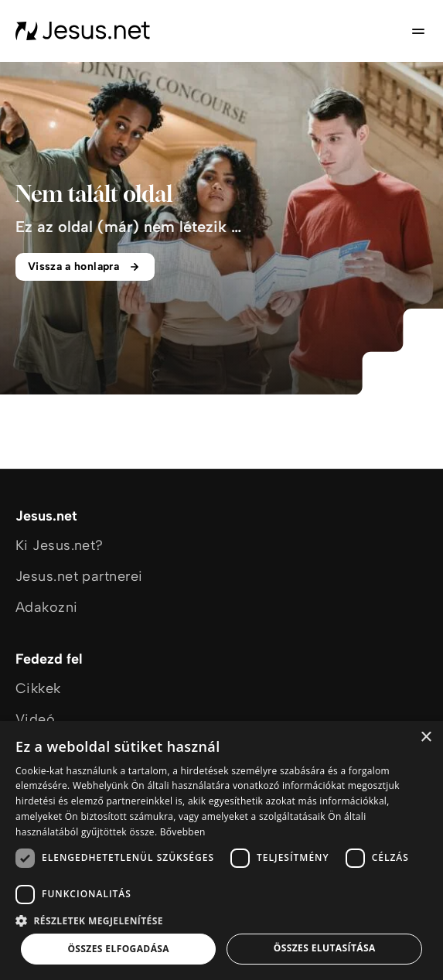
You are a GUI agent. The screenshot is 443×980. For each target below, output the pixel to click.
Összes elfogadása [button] (118, 949)
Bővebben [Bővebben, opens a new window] (183, 832)
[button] (221, 920)
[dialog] (221, 850)
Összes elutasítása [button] (325, 948)
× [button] (426, 738)
